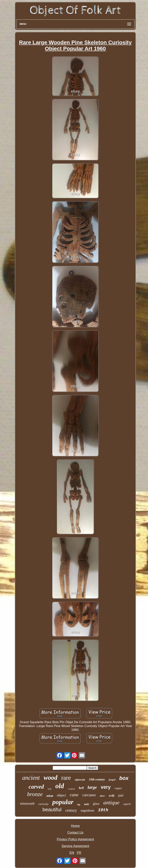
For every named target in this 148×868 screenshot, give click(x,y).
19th (103, 810)
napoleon (87, 810)
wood (50, 778)
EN (72, 853)
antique (111, 803)
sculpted (71, 789)
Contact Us (75, 833)
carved (36, 787)
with (87, 804)
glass (96, 804)
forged (112, 780)
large (92, 787)
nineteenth (27, 804)
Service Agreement (75, 846)
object (61, 795)
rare (66, 778)
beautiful (52, 810)
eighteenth (80, 780)
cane (74, 795)
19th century (97, 779)
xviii (111, 796)
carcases (89, 795)
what (50, 796)
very (106, 787)
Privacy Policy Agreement (75, 839)
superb (127, 804)
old (60, 786)
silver (102, 796)
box (124, 778)
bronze (35, 794)
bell (81, 788)
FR (79, 853)
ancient (31, 778)
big (79, 805)
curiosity (43, 804)
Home (75, 826)
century (71, 810)
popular (63, 802)
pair (121, 795)
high (50, 789)
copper (118, 788)
